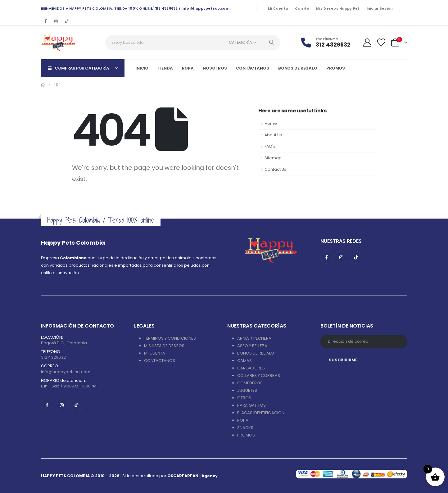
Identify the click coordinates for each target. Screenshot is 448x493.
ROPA (243, 420)
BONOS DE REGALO (256, 353)
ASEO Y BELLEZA (252, 346)
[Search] (272, 43)
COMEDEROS (250, 383)
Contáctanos (253, 68)
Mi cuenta (278, 8)
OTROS (244, 398)
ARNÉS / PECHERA (254, 338)
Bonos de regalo (298, 68)
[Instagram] (56, 21)
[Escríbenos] (330, 42)
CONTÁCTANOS (160, 361)
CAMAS (244, 361)
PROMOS (336, 68)
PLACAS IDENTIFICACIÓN (261, 413)
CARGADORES (251, 368)
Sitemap (273, 158)
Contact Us (275, 169)
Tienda (165, 68)
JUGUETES (247, 390)
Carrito (302, 8)
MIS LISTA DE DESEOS (164, 346)
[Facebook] (46, 21)
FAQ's (270, 146)
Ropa (188, 68)
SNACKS (245, 428)
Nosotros (215, 68)
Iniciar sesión (380, 8)
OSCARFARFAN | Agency (192, 476)
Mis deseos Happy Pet (338, 8)
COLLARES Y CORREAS (259, 375)
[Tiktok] (67, 21)
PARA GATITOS (252, 405)
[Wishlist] (381, 43)
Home (271, 123)
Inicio (142, 68)
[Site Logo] (58, 43)
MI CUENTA (155, 353)
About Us (273, 135)
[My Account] (367, 43)
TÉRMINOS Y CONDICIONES (170, 338)
